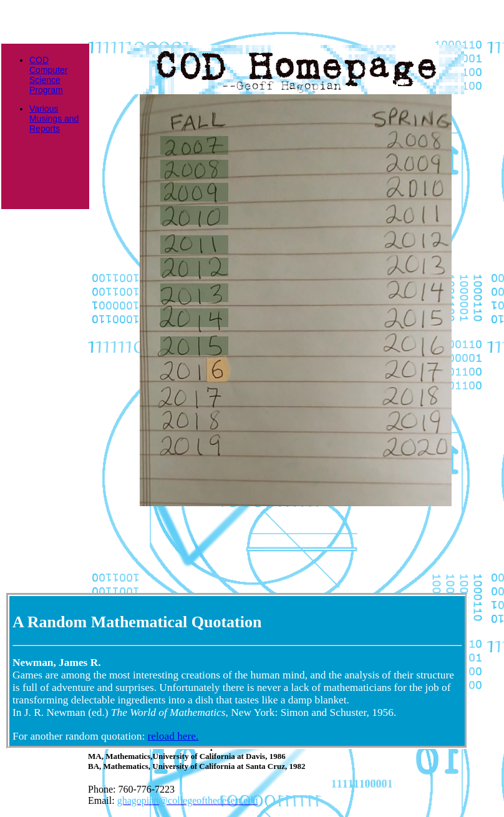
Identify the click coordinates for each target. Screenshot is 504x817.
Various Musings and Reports (54, 119)
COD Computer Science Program (48, 75)
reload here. (173, 736)
